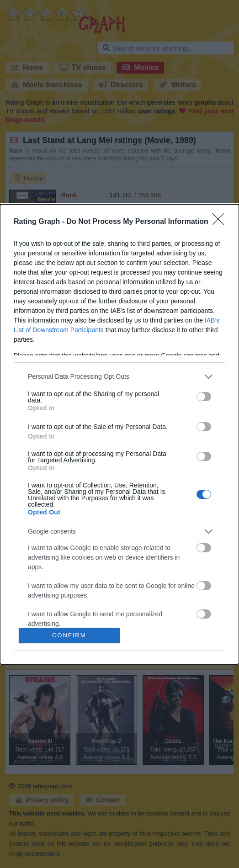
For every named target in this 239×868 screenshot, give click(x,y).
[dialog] (119, 434)
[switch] (204, 397)
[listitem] (119, 377)
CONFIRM (69, 635)
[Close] (221, 222)
